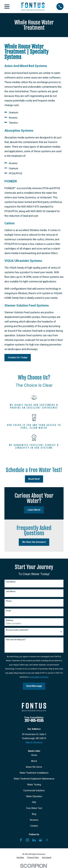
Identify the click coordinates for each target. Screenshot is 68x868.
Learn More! (34, 510)
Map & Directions (34, 742)
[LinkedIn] (34, 840)
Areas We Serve (34, 767)
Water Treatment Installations (34, 773)
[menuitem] (20, 858)
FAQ (34, 802)
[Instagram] (27, 840)
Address (10, 620)
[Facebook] (21, 840)
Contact (34, 826)
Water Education (34, 796)
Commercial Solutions (34, 790)
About (34, 761)
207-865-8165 (34, 721)
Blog (34, 814)
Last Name (11, 591)
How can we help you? (16, 640)
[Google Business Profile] (41, 840)
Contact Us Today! (18, 357)
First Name (11, 582)
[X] (47, 840)
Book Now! (34, 479)
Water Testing (34, 785)
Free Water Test (34, 808)
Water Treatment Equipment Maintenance (34, 779)
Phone (9, 601)
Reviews (34, 820)
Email (8, 611)
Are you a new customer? (17, 630)
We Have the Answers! (34, 542)
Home (34, 755)
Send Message (34, 686)
